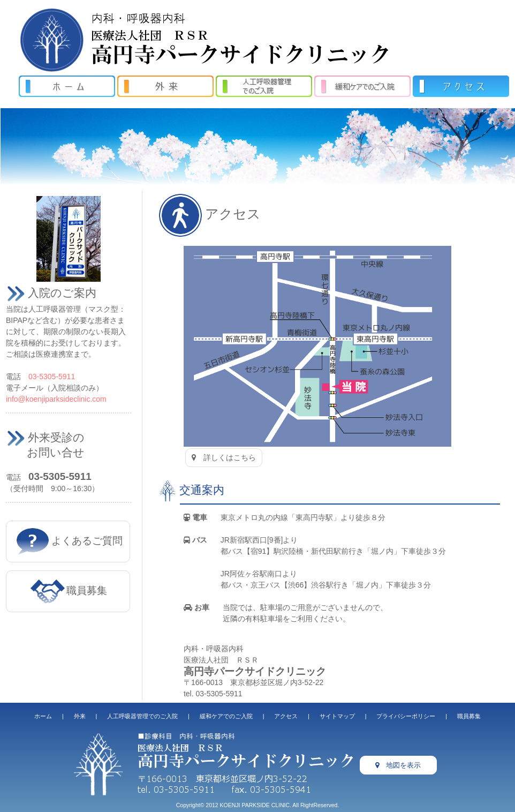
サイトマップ (337, 716)
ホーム (43, 716)
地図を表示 (398, 765)
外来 (80, 716)
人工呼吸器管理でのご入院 (142, 716)
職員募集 (69, 591)
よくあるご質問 (69, 541)
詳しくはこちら (224, 457)
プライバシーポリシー (406, 716)
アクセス (286, 716)
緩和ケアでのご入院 (226, 716)
